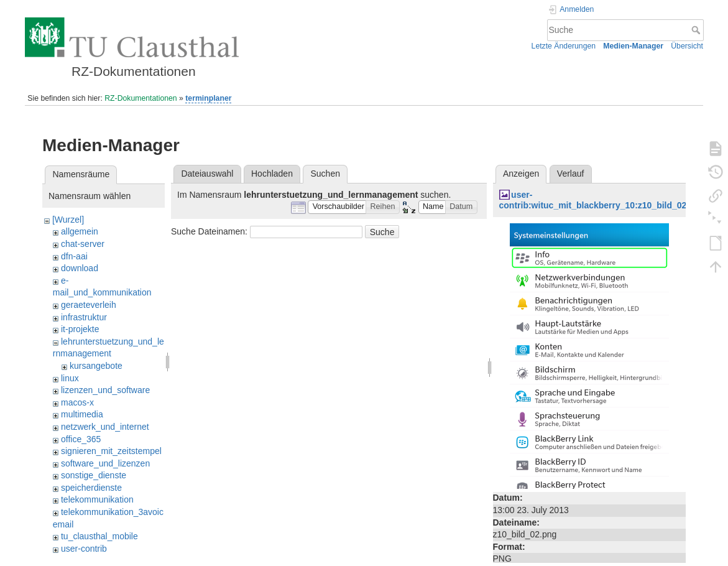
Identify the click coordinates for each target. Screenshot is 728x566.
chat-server (83, 244)
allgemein (80, 231)
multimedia (82, 414)
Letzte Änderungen (564, 46)
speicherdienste (91, 488)
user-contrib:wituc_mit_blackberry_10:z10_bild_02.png (602, 200)
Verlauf (571, 174)
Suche (697, 30)
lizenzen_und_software (105, 390)
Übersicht (687, 46)
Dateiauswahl (207, 174)
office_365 (81, 439)
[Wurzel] (68, 220)
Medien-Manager (633, 46)
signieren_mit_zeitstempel (111, 451)
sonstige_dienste (94, 475)
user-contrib (84, 549)
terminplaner (208, 98)
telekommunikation (97, 499)
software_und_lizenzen (105, 463)
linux (70, 378)
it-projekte (80, 329)
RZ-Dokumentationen (141, 98)
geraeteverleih (89, 305)
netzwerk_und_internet (105, 427)
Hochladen (272, 174)
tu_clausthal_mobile (99, 536)
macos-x (77, 402)
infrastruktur (84, 317)
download (80, 268)
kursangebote (96, 366)
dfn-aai (74, 256)
